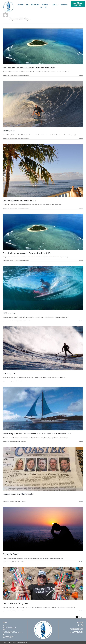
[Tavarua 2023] (43, 104)
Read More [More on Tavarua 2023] (81, 138)
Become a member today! (77, 633)
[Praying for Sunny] (43, 529)
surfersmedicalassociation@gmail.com (12, 632)
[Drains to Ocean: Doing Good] (43, 584)
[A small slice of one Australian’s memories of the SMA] (43, 232)
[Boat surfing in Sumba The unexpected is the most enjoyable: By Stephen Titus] (43, 408)
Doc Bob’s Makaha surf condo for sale (19, 201)
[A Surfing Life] (43, 348)
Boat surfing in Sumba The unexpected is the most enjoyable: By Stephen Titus (37, 434)
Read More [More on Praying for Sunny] (81, 562)
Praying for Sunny (11, 554)
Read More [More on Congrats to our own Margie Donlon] (81, 501)
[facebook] (79, 625)
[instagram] (82, 625)
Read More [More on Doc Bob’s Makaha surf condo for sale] (81, 208)
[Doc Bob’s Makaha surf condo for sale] (43, 171)
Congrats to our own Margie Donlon (18, 494)
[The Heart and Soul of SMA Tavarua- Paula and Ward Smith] (43, 46)
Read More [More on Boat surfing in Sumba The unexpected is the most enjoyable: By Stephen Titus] (81, 441)
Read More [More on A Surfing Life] (81, 381)
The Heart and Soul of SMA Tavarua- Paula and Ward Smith (29, 68)
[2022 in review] (43, 288)
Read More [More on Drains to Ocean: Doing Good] (81, 611)
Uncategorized (20, 75)
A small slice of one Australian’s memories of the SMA (26, 253)
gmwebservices (7, 75)
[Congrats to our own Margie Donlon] (43, 469)
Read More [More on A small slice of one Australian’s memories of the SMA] (81, 261)
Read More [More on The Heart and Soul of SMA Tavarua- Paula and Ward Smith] (81, 75)
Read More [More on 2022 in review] (81, 321)
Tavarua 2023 (9, 131)
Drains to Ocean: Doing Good (16, 603)
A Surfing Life (9, 373)
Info (19, 321)
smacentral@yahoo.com (9, 631)
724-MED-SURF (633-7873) (9, 627)
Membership (22, 321)
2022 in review (9, 313)
